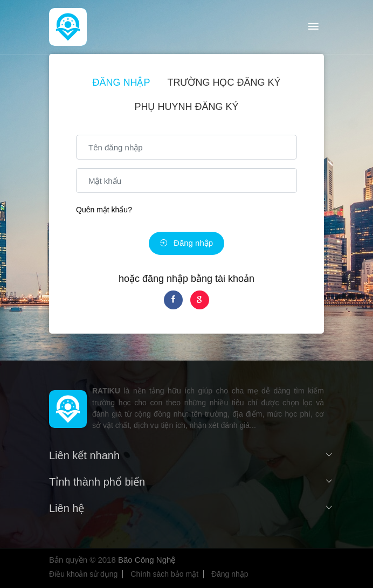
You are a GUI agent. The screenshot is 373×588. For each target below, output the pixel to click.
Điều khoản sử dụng (83, 574)
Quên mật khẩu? (104, 210)
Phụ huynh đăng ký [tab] (186, 107)
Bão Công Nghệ (147, 560)
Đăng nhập (186, 243)
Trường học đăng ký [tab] (224, 82)
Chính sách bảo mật (164, 574)
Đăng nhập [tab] (121, 82)
